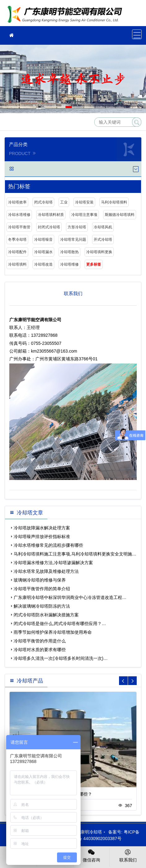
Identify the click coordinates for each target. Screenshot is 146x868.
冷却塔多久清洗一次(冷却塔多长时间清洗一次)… (61, 658)
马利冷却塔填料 (114, 202)
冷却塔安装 (84, 202)
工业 (64, 202)
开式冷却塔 (103, 240)
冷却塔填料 (17, 264)
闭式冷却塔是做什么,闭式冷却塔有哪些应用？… (60, 624)
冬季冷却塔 (17, 240)
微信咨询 (92, 855)
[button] (69, 107)
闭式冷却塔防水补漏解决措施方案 (46, 615)
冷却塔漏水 (43, 252)
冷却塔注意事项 (84, 215)
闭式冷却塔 (43, 202)
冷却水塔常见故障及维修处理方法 (46, 571)
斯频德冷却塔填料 (120, 215)
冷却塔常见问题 (73, 240)
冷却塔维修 (69, 264)
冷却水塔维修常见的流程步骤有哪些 (48, 545)
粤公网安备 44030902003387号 (88, 838)
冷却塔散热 (69, 252)
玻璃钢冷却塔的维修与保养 (40, 580)
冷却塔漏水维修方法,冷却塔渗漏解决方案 (53, 563)
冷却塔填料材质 (51, 215)
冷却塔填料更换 (67, 15)
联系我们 (128, 855)
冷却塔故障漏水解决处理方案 (42, 528)
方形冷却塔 (77, 227)
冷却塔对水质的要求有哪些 (40, 650)
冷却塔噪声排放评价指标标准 (42, 537)
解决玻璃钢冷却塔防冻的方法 (42, 606)
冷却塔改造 (43, 264)
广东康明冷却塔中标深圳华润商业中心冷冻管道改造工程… (70, 597)
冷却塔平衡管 (19, 227)
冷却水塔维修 (19, 215)
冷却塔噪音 (43, 240)
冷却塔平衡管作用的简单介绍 (42, 589)
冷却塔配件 (17, 252)
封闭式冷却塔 (49, 227)
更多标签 (94, 264)
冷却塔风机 (103, 227)
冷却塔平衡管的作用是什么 (40, 641)
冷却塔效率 (17, 202)
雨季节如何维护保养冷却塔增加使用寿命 (53, 632)
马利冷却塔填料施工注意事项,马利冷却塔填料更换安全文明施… (75, 554)
